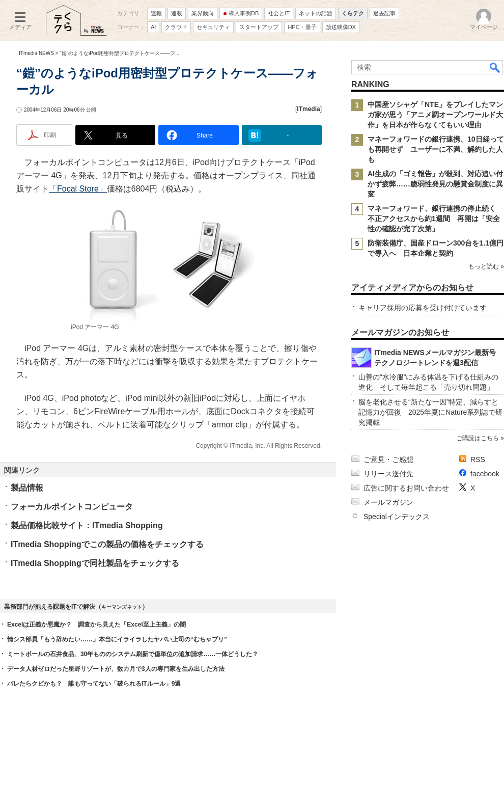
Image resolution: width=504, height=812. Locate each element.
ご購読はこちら (478, 438)
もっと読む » (486, 266)
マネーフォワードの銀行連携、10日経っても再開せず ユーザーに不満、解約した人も (436, 149)
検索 (495, 67)
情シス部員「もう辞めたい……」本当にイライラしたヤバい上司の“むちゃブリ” (117, 639)
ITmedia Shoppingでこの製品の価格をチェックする (107, 544)
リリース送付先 (388, 474)
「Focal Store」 (78, 189)
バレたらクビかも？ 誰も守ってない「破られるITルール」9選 (94, 684)
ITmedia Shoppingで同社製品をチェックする (95, 563)
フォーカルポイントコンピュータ (72, 507)
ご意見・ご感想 (388, 459)
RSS (478, 459)
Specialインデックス (397, 517)
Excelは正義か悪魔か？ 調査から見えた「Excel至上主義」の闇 (96, 625)
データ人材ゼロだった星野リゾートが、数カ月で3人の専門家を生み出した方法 (116, 669)
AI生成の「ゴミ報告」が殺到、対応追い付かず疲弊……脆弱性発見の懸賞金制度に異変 (435, 184)
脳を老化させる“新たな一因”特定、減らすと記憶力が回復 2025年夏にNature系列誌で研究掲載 (430, 412)
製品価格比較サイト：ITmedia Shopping (87, 525)
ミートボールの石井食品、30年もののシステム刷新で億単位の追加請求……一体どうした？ (133, 654)
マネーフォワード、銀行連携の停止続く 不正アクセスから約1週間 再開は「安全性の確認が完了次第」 (435, 219)
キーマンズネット (122, 607)
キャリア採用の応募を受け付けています (423, 308)
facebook (485, 474)
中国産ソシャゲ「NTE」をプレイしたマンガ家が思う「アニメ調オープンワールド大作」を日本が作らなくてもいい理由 (435, 115)
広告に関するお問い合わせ (406, 488)
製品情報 (27, 488)
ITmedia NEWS (36, 53)
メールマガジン (388, 502)
